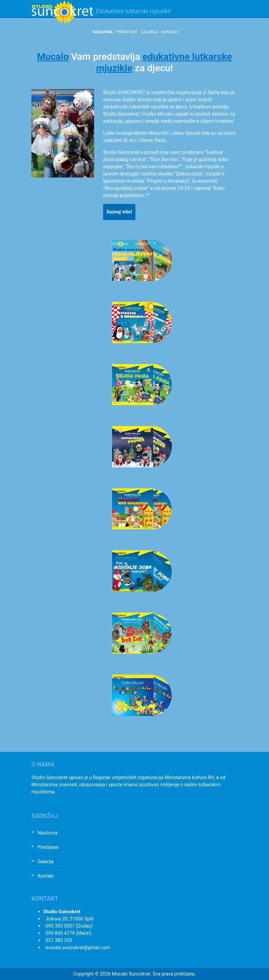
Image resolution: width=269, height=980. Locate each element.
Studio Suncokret (62, 12)
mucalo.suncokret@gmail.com (78, 948)
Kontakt (170, 32)
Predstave (127, 32)
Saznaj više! (119, 212)
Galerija (149, 32)
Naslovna (103, 32)
